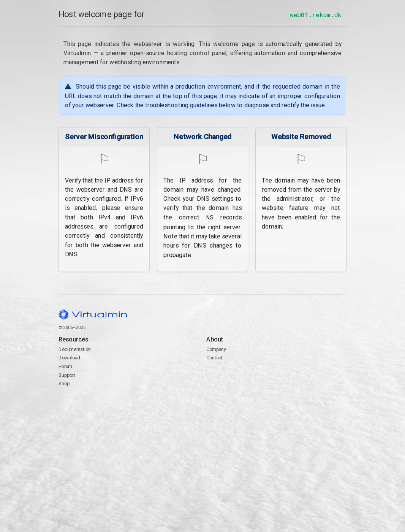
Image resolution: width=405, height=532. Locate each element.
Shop (64, 383)
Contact (276, 379)
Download (69, 357)
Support (67, 374)
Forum (65, 366)
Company (216, 348)
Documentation (75, 348)
